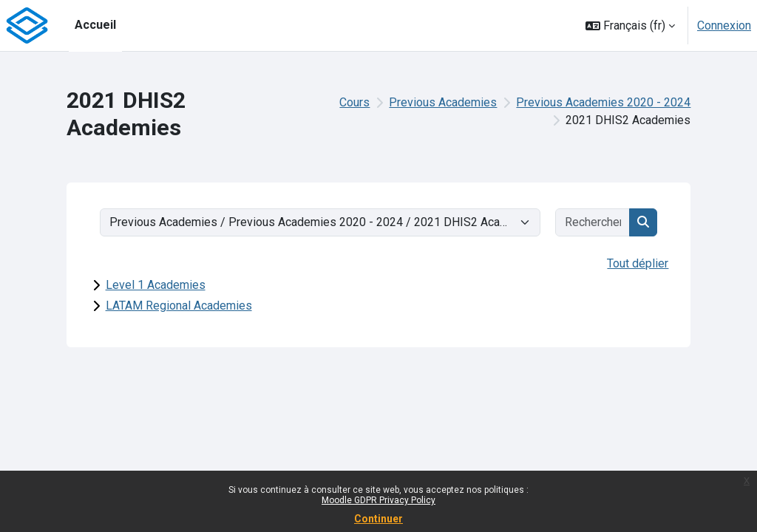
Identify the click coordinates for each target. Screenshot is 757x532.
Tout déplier (638, 263)
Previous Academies (443, 102)
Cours (354, 102)
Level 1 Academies (156, 285)
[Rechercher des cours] (593, 222)
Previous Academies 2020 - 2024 (603, 102)
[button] (630, 25)
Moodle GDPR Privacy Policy (378, 500)
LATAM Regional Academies (179, 306)
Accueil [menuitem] (95, 25)
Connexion (724, 25)
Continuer (378, 519)
